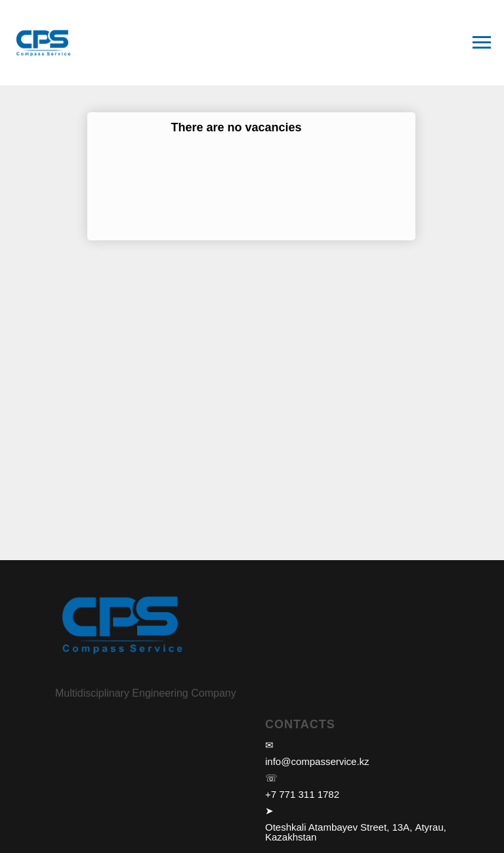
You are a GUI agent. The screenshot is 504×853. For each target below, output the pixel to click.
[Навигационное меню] (482, 43)
